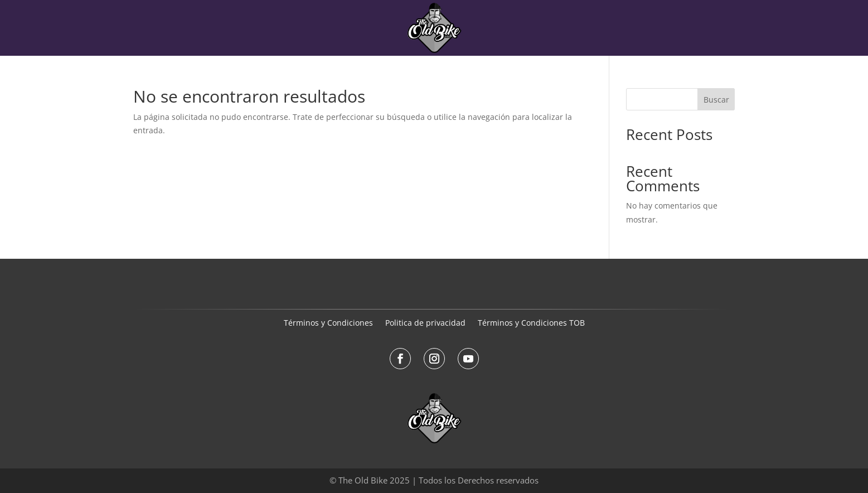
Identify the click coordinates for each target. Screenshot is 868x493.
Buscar (716, 100)
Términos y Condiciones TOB (531, 323)
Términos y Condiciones (328, 323)
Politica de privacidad (425, 323)
